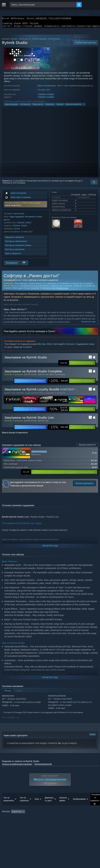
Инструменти (25, 106)
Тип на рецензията (9, 805)
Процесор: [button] (84, 822)
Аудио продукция (11, 106)
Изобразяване (79, 805)
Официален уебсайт (15, 239)
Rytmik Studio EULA (13, 207)
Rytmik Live (43, 376)
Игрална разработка (73, 106)
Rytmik (17, 230)
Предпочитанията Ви (43, 766)
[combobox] (43, 5)
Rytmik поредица (40, 41)
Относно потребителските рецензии (17, 766)
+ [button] (84, 106)
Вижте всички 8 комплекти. (15, 434)
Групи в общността (13, 255)
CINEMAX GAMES (46, 96)
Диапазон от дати (49, 805)
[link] (58, 383)
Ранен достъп (25, 41)
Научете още (62, 290)
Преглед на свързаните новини (18, 247)
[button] (25, 206)
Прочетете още (88, 324)
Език (37, 805)
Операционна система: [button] (64, 822)
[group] (50, 821)
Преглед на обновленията (16, 243)
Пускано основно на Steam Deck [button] (35, 822)
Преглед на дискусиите (15, 251)
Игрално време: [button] (9, 822)
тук (59, 745)
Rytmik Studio (30, 376)
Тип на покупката (24, 805)
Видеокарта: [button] (8, 825)
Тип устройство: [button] (25, 825)
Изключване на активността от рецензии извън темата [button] (57, 818)
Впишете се (7, 183)
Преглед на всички (87, 447)
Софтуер (60, 106)
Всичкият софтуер (9, 41)
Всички (93, 736)
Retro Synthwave (57, 376)
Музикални (50, 106)
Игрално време (63, 805)
